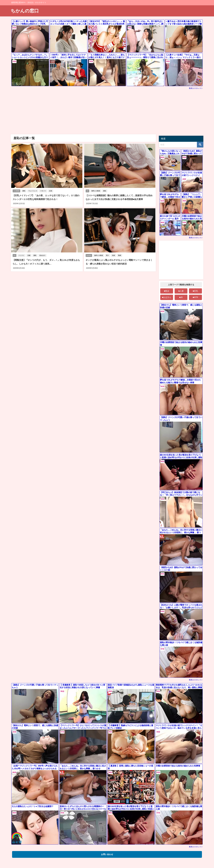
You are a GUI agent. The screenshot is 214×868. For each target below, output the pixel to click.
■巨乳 (195, 291)
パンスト (22, 255)
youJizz (89, 255)
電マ (108, 255)
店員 (51, 191)
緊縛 (120, 255)
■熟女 (167, 291)
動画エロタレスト (196, 88)
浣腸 (29, 255)
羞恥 (24, 191)
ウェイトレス (33, 191)
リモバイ (44, 191)
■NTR (195, 297)
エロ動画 (17, 191)
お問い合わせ (107, 854)
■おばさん (167, 297)
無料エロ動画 (96, 191)
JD (88, 191)
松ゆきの (43, 255)
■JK (181, 297)
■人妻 (181, 291)
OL (15, 255)
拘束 (114, 255)
